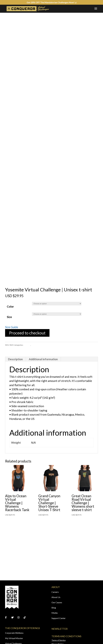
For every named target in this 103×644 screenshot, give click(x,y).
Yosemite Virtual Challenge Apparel (46, 345)
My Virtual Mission (14, 638)
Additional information (43, 359)
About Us (56, 597)
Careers (55, 592)
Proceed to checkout (27, 333)
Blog (54, 608)
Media (55, 613)
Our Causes (57, 602)
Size (9, 317)
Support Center (59, 618)
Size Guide (12, 327)
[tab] (15, 359)
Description (15, 359)
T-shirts (27, 345)
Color (10, 306)
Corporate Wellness (14, 633)
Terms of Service (59, 640)
